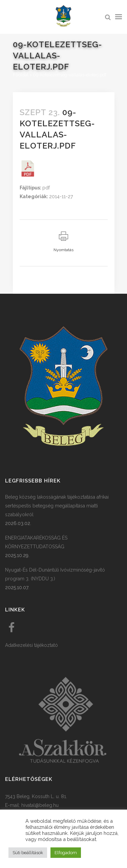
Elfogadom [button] (66, 853)
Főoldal (21, 75)
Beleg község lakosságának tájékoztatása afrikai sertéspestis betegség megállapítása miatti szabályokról (57, 506)
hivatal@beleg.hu (40, 805)
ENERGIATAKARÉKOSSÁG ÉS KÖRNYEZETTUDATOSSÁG (36, 542)
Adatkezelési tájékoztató (31, 645)
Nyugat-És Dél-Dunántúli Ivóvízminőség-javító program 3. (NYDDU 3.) (55, 574)
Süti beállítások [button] (28, 853)
